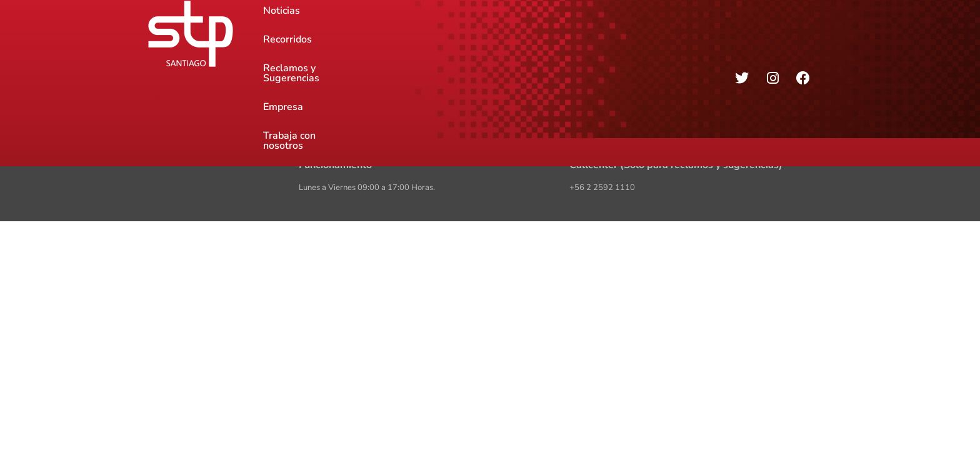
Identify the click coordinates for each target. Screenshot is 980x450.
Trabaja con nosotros (622, 34)
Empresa (536, 34)
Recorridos (343, 34)
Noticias (282, 34)
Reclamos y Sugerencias (442, 34)
